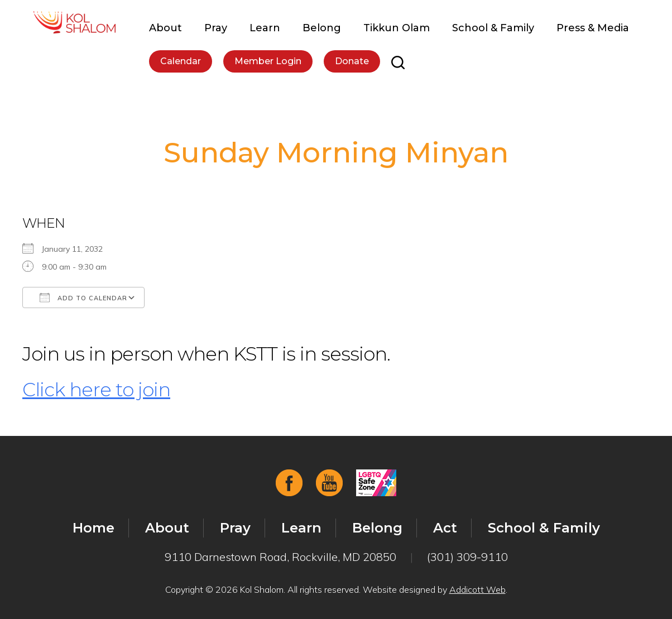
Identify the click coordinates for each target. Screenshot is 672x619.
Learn (265, 28)
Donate (352, 61)
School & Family (493, 28)
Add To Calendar (83, 297)
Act (445, 528)
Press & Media (593, 28)
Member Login (268, 61)
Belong (322, 28)
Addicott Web (477, 589)
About (165, 28)
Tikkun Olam (397, 28)
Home (93, 528)
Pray (216, 28)
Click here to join (96, 390)
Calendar (181, 61)
